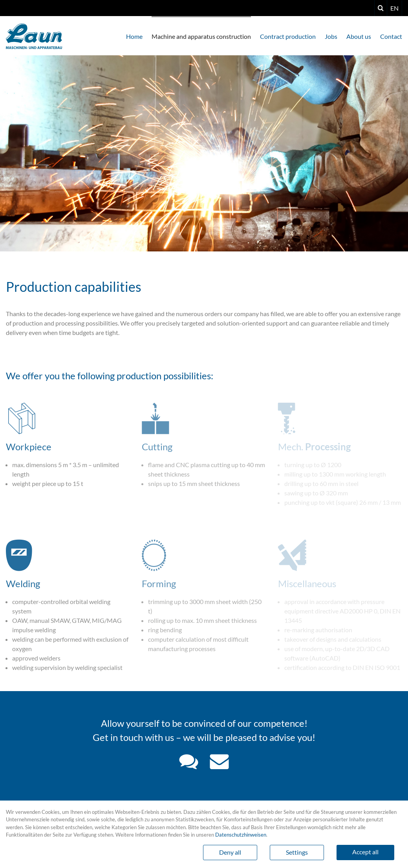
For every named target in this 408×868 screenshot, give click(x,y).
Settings (297, 852)
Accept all (365, 852)
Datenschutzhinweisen (241, 835)
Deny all (230, 852)
